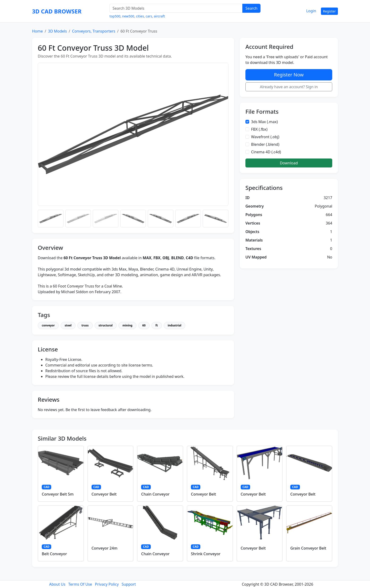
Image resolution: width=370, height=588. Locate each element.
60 (144, 325)
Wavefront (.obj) (265, 137)
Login (311, 11)
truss (85, 325)
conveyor (48, 325)
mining (127, 325)
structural (106, 325)
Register (329, 11)
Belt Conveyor (54, 554)
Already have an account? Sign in (289, 87)
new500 (128, 16)
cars (149, 16)
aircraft (159, 16)
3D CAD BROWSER (57, 11)
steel (68, 325)
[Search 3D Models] (176, 8)
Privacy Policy (107, 584)
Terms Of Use (80, 584)
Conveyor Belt (104, 494)
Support (129, 584)
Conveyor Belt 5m (58, 494)
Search (251, 8)
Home (38, 31)
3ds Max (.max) (264, 122)
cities (140, 16)
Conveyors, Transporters (94, 31)
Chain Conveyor (155, 494)
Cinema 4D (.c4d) (266, 152)
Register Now (289, 75)
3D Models (57, 31)
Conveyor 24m (105, 548)
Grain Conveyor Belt (308, 548)
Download (289, 163)
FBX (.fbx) (259, 129)
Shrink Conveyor (206, 554)
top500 (115, 16)
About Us (57, 584)
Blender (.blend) (265, 144)
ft (157, 325)
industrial (175, 325)
